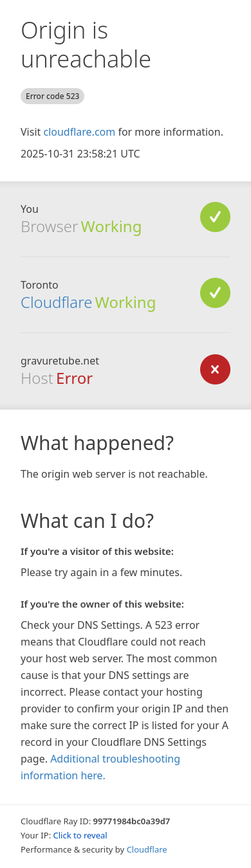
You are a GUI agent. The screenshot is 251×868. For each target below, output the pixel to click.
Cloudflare (56, 302)
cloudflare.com (79, 132)
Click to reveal (80, 835)
